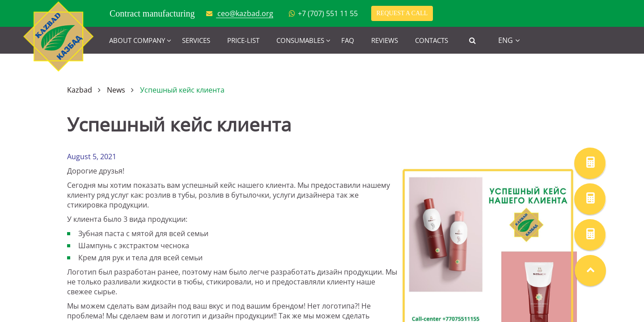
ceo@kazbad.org (245, 13)
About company (137, 40)
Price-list (243, 40)
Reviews (385, 40)
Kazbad (80, 90)
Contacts (432, 40)
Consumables (300, 40)
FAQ (348, 40)
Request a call (402, 13)
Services (196, 40)
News (116, 90)
